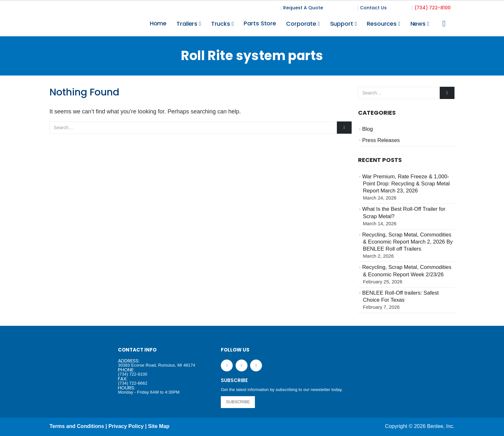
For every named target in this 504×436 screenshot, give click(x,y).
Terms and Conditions (77, 426)
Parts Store (260, 23)
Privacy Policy (126, 426)
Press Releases (381, 140)
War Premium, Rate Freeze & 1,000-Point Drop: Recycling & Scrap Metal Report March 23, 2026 (406, 184)
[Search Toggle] (444, 24)
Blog (368, 129)
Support (342, 24)
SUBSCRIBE (238, 402)
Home (158, 23)
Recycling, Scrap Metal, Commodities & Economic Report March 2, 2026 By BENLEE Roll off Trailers (408, 242)
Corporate (301, 24)
